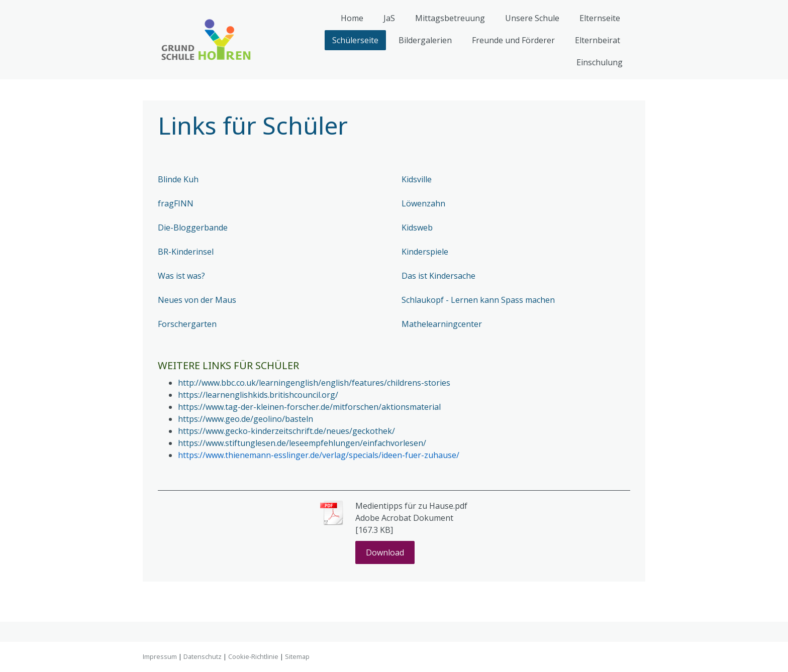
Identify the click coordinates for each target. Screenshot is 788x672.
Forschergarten (187, 324)
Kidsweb (417, 228)
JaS (389, 18)
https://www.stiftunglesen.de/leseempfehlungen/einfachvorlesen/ (302, 443)
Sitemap (297, 656)
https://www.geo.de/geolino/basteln (245, 419)
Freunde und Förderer (513, 40)
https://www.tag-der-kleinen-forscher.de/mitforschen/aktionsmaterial (309, 407)
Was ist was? (181, 276)
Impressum (160, 656)
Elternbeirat (598, 40)
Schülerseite (355, 40)
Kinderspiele (425, 252)
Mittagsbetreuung (450, 18)
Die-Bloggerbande (193, 228)
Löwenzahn (423, 203)
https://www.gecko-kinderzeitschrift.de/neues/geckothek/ (286, 431)
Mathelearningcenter (442, 324)
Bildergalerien (425, 40)
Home (352, 18)
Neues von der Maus (197, 300)
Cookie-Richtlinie (253, 656)
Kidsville (417, 179)
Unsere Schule (532, 18)
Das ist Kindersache (438, 276)
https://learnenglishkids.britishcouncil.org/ (258, 395)
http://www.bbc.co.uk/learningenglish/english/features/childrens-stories (314, 383)
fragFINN (176, 203)
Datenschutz (203, 656)
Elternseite (600, 18)
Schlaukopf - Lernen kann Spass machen (478, 300)
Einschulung (600, 62)
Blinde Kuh (178, 179)
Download (385, 552)
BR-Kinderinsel (186, 252)
